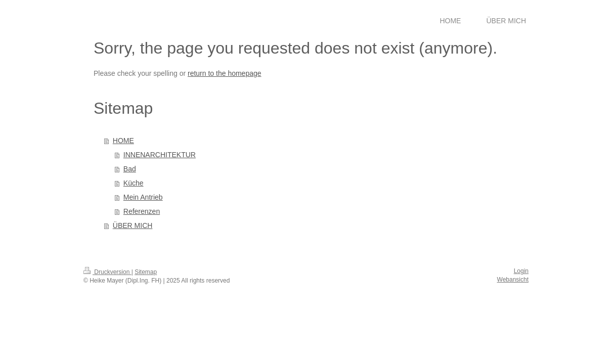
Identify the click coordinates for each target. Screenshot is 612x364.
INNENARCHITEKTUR (160, 155)
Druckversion (107, 272)
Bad (130, 169)
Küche (134, 183)
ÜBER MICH (133, 225)
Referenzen (142, 211)
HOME (123, 141)
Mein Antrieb (143, 197)
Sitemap (146, 272)
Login (521, 271)
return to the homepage (225, 73)
